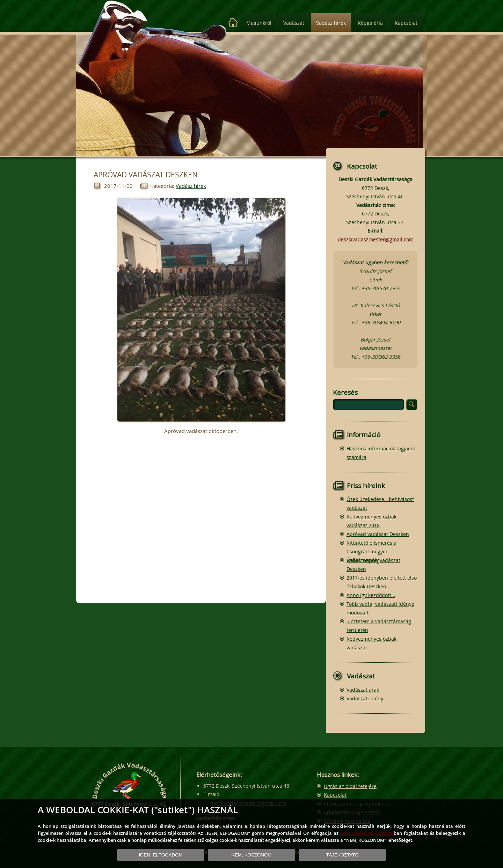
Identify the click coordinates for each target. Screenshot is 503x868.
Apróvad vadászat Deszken (378, 534)
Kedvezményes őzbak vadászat (371, 643)
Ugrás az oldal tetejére (350, 786)
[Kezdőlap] (233, 23)
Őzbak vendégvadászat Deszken (373, 565)
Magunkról (259, 23)
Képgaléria (370, 23)
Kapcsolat (406, 23)
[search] (369, 404)
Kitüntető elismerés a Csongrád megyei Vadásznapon (371, 551)
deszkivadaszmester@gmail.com (376, 239)
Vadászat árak (363, 690)
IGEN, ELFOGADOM (161, 855)
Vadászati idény (365, 698)
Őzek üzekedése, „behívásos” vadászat (380, 503)
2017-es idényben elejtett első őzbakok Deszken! (382, 582)
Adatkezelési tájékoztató (367, 833)
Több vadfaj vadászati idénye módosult (380, 608)
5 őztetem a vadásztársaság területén (379, 626)
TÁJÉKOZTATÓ (342, 855)
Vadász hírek (331, 23)
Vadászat (294, 23)
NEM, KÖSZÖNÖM (252, 855)
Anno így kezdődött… (371, 595)
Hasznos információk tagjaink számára (381, 453)
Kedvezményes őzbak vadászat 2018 (371, 521)
